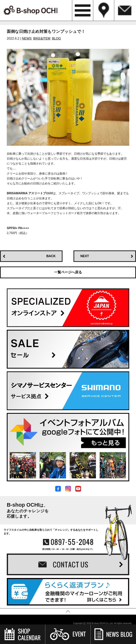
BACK (51, 256)
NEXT (85, 256)
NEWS (27, 38)
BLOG (56, 38)
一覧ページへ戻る (68, 272)
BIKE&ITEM (42, 38)
